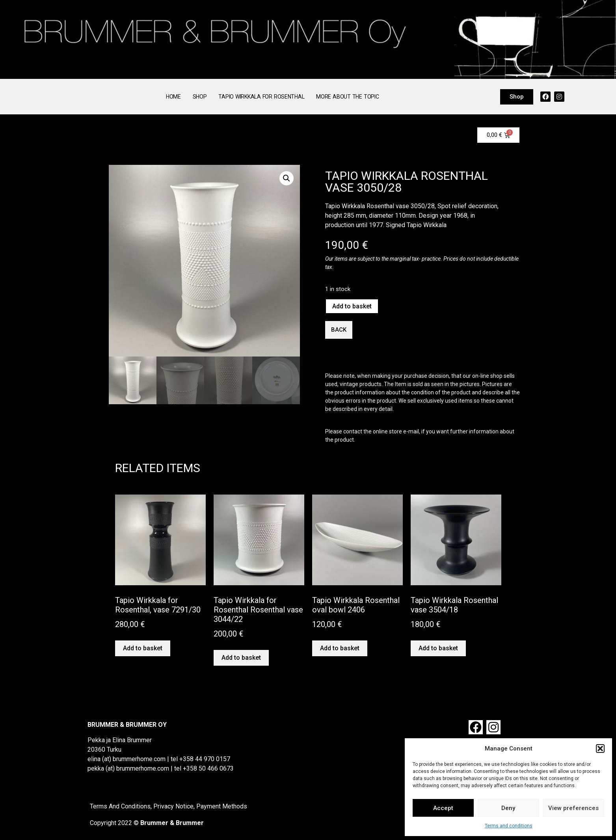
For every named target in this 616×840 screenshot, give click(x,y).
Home (173, 97)
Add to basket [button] (143, 648)
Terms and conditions (509, 826)
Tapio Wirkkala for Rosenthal (261, 97)
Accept (443, 808)
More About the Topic (347, 97)
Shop (200, 97)
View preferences (573, 808)
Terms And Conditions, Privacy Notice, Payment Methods (168, 806)
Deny (508, 808)
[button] (600, 749)
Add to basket (352, 306)
